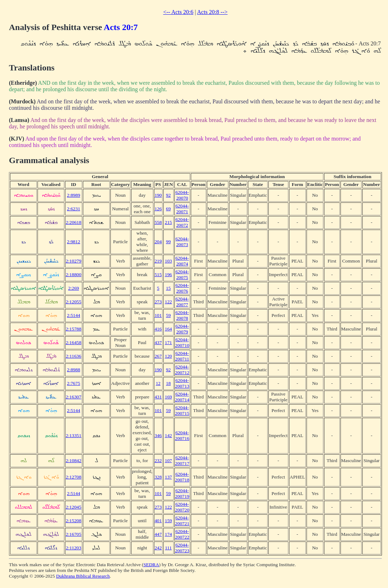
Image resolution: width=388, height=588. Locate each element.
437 (158, 342)
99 (168, 242)
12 (158, 383)
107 (168, 460)
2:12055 (74, 302)
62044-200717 (182, 460)
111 (168, 548)
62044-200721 (182, 521)
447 (158, 534)
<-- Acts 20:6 (178, 12)
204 (158, 242)
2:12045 (74, 507)
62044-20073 (182, 242)
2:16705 (74, 534)
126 (158, 209)
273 (158, 302)
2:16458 (74, 342)
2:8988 (73, 370)
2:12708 (74, 477)
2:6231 (73, 209)
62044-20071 (182, 209)
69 (168, 209)
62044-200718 (182, 477)
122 (168, 302)
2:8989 (73, 195)
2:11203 (73, 548)
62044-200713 (182, 383)
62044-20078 (182, 315)
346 (158, 435)
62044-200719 (182, 493)
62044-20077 (182, 302)
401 (158, 521)
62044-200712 (182, 370)
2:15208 (74, 521)
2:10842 (74, 460)
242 (158, 548)
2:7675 (73, 383)
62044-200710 (182, 342)
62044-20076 (182, 288)
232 (158, 460)
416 (158, 329)
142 (168, 435)
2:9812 (73, 242)
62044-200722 (182, 534)
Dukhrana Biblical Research (83, 576)
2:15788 (74, 329)
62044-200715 (182, 410)
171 (168, 342)
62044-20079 (182, 329)
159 (168, 521)
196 (168, 275)
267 (158, 356)
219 (158, 261)
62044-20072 (182, 222)
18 (168, 383)
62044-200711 (182, 356)
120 (168, 356)
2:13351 (74, 435)
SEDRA (151, 565)
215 (168, 222)
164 (168, 329)
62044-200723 (182, 548)
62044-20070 (182, 195)
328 (158, 477)
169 (168, 397)
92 (168, 195)
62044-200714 (182, 397)
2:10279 (74, 261)
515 (158, 275)
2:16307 (74, 397)
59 (168, 315)
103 (168, 261)
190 (158, 195)
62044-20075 (182, 275)
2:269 (74, 288)
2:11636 (73, 356)
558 (158, 222)
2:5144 (73, 315)
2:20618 (74, 222)
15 (168, 288)
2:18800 (74, 275)
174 (168, 534)
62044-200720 (182, 507)
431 (158, 397)
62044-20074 (182, 261)
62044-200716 (182, 435)
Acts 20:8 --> (212, 12)
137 (168, 477)
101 (158, 315)
